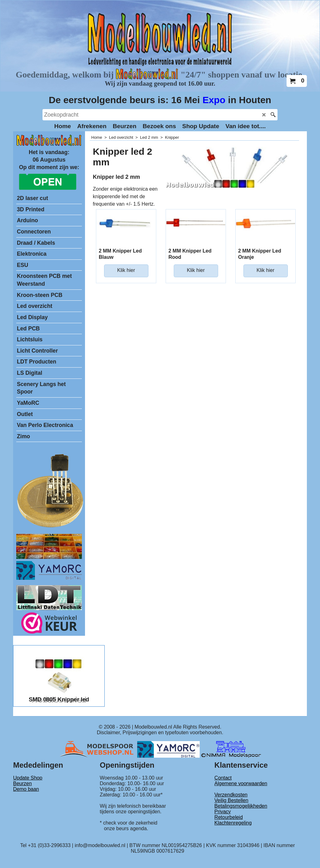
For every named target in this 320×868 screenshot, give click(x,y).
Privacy (222, 812)
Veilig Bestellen (231, 800)
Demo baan (26, 789)
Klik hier (126, 270)
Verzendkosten (231, 795)
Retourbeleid (229, 817)
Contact (223, 778)
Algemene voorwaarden (241, 783)
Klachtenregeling (233, 823)
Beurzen (22, 783)
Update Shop (28, 778)
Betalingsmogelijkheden (241, 806)
